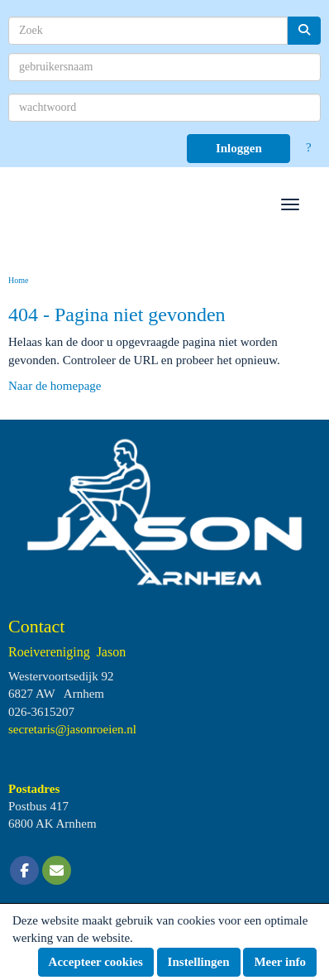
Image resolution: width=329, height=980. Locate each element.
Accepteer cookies (96, 962)
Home (18, 280)
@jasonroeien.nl (72, 729)
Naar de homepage (55, 386)
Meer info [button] (280, 962)
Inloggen (239, 148)
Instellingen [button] (199, 962)
